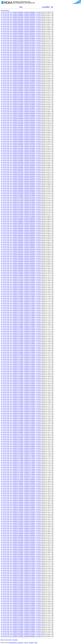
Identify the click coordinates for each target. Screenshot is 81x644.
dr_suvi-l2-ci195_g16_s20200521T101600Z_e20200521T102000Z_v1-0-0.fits (21, 279)
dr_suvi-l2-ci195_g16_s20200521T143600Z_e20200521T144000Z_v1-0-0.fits (21, 392)
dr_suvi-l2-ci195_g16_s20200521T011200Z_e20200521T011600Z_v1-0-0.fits (21, 44)
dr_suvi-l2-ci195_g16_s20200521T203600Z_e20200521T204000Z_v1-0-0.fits (21, 549)
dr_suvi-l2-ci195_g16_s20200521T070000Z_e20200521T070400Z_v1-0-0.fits (21, 193)
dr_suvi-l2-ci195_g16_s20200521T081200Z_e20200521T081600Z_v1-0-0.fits (21, 225)
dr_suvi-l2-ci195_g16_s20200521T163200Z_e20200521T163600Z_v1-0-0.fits (21, 443)
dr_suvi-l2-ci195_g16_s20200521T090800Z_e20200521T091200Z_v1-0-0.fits (21, 249)
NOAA (26, 643)
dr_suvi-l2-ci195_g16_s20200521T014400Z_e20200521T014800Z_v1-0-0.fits (21, 57)
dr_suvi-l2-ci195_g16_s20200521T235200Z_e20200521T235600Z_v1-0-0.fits (21, 635)
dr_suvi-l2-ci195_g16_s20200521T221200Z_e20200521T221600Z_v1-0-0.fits (21, 591)
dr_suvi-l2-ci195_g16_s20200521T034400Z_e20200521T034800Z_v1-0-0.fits (21, 108)
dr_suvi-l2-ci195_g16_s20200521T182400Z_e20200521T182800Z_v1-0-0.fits (21, 492)
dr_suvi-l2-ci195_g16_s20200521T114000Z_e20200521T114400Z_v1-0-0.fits (21, 316)
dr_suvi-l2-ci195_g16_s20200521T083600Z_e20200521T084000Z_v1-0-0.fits (21, 235)
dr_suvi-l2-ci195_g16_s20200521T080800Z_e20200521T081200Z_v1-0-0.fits (21, 223)
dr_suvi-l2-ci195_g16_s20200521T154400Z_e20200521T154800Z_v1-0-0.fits (21, 422)
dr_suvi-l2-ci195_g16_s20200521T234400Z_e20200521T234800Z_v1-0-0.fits (21, 631)
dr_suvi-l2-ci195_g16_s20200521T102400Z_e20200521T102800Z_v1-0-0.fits (21, 282)
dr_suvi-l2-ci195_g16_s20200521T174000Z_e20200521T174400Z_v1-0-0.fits (21, 472)
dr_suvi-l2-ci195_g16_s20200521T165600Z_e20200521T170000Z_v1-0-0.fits (21, 453)
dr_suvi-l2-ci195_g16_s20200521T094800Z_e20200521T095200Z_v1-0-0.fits (21, 267)
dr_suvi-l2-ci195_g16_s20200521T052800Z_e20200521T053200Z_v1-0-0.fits (21, 153)
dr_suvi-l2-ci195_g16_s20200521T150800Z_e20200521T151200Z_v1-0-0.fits (21, 406)
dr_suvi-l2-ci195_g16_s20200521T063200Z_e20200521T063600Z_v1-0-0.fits (21, 181)
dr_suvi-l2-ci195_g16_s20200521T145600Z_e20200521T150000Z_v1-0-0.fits (21, 401)
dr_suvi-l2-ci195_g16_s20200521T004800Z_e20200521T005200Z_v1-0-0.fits (21, 33)
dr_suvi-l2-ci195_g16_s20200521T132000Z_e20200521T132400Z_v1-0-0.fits (21, 359)
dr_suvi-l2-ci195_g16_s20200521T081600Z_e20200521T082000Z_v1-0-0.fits (21, 227)
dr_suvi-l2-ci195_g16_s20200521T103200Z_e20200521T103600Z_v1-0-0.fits (21, 286)
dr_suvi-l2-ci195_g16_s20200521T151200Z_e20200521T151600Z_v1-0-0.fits (21, 408)
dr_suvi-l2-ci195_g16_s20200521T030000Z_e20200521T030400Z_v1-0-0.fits (21, 89)
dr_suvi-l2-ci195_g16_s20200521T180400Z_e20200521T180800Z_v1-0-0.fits (21, 483)
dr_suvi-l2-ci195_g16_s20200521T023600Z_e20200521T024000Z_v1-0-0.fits (21, 78)
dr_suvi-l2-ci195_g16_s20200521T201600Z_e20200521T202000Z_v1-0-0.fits (21, 540)
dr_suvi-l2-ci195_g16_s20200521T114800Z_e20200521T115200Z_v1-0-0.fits (21, 319)
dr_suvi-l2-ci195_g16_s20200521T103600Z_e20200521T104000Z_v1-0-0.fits (21, 288)
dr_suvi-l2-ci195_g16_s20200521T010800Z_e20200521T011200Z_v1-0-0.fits (21, 42)
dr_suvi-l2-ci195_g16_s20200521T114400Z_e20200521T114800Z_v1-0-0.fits (21, 317)
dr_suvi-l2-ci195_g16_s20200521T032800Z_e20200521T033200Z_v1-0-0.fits (21, 101)
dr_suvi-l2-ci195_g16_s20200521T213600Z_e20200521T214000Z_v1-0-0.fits (21, 575)
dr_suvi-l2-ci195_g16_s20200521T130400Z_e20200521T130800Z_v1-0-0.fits (21, 352)
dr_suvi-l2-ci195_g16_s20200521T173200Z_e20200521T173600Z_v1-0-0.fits (21, 469)
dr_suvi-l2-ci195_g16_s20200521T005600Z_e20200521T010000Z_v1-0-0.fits (21, 37)
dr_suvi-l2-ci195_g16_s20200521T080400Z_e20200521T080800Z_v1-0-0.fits (21, 221)
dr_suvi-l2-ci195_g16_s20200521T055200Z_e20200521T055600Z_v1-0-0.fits (21, 164)
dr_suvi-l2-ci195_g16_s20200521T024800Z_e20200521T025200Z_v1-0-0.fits (21, 84)
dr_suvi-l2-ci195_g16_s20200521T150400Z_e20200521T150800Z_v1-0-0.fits (21, 404)
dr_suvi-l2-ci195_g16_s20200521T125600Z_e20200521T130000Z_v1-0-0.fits (21, 349)
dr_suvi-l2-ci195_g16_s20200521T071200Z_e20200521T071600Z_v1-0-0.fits (21, 199)
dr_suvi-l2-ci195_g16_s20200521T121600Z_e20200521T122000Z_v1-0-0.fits (21, 331)
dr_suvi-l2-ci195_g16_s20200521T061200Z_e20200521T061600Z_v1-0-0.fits (21, 173)
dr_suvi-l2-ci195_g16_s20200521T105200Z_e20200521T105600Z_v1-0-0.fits (21, 295)
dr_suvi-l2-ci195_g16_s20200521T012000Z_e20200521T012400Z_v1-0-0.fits (21, 47)
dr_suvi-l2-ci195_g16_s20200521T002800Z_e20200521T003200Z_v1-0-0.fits (21, 24)
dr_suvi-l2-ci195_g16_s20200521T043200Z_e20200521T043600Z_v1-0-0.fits (21, 129)
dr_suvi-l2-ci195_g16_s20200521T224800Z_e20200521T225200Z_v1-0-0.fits (21, 607)
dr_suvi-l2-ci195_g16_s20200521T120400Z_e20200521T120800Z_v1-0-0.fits (21, 326)
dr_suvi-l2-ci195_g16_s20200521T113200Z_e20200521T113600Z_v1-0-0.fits (21, 312)
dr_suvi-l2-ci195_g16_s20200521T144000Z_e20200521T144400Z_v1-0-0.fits (21, 394)
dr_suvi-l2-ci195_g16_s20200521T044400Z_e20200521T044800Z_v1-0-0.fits (21, 134)
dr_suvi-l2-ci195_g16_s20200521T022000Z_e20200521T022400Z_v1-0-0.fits (21, 73)
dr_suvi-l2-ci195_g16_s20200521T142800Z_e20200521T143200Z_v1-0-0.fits (21, 389)
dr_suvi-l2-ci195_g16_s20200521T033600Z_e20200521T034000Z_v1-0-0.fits (21, 105)
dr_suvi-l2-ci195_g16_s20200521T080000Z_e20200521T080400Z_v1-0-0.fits (21, 220)
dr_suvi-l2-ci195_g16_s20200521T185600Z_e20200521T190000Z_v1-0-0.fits (21, 506)
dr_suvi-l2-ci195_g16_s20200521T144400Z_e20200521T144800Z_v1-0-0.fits (21, 396)
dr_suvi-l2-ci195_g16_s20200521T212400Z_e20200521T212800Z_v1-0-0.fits (21, 570)
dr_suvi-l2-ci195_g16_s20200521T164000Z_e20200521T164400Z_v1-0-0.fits (21, 446)
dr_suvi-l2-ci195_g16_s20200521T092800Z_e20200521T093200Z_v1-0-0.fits (21, 258)
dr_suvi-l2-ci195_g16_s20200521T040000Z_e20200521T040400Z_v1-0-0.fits (21, 115)
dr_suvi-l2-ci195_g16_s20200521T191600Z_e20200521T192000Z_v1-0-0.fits (21, 514)
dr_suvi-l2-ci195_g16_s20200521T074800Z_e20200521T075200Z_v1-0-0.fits (21, 214)
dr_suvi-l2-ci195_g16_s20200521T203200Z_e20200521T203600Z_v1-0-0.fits (21, 547)
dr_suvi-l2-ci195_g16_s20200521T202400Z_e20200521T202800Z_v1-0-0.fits (21, 544)
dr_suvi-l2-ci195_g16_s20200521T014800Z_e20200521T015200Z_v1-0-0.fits (21, 59)
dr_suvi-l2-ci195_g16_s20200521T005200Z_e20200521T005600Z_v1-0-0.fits (21, 35)
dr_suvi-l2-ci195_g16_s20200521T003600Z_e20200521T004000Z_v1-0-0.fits (21, 28)
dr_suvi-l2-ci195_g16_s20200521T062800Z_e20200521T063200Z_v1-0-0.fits (21, 180)
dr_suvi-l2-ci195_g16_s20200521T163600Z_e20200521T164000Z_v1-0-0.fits (21, 445)
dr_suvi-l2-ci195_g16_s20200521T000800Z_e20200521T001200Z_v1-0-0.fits (21, 16)
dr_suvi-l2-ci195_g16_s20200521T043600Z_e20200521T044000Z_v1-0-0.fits (21, 131)
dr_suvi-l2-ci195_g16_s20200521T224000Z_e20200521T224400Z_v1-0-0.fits (21, 603)
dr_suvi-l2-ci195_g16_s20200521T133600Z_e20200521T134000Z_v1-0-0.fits (21, 366)
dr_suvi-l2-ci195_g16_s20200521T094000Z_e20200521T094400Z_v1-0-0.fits (21, 263)
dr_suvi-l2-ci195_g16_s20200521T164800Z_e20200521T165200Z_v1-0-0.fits (21, 450)
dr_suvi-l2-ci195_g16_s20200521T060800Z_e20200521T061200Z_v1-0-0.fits (21, 171)
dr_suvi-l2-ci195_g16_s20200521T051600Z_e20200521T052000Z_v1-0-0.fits (21, 148)
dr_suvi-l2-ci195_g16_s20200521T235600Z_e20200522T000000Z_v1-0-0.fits (21, 636)
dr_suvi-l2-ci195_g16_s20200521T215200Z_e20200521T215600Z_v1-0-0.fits (21, 582)
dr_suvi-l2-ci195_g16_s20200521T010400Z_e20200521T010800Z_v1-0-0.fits (21, 40)
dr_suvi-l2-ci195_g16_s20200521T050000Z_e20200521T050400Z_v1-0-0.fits (21, 141)
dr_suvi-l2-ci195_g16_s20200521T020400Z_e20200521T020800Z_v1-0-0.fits (21, 66)
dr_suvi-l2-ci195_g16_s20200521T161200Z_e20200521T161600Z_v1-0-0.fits (21, 434)
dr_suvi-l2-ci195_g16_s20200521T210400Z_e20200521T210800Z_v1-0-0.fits (21, 561)
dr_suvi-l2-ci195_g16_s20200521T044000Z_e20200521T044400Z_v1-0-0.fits (21, 132)
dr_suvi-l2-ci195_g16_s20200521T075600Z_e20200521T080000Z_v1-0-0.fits (21, 218)
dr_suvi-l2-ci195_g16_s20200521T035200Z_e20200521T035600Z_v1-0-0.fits (21, 112)
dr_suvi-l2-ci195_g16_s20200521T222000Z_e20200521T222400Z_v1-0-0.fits (21, 595)
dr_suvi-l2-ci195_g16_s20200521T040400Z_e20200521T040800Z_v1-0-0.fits (21, 117)
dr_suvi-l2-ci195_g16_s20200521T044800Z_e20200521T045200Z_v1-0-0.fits (21, 136)
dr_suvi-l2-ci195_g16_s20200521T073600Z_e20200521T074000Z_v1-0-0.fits (21, 209)
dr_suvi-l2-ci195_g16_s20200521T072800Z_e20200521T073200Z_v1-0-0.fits (21, 206)
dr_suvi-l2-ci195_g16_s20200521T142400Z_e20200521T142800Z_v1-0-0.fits (21, 387)
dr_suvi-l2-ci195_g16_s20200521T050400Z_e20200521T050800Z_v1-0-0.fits (21, 143)
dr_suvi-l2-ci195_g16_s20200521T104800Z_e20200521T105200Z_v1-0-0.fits (21, 293)
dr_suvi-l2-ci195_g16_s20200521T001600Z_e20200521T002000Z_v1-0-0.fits (21, 19)
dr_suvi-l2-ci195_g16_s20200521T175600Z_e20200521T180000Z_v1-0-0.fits (21, 479)
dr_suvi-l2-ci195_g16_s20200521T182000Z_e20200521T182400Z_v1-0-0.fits (21, 490)
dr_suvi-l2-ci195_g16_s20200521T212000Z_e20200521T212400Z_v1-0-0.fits (21, 568)
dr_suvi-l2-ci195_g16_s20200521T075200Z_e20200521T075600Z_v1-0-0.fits (21, 216)
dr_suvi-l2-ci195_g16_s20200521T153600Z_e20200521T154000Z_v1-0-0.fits (21, 418)
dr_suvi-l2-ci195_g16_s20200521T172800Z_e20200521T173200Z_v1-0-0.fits (21, 467)
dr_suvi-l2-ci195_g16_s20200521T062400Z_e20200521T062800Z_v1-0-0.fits (21, 178)
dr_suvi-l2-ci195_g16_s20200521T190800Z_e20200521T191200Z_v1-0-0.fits (21, 511)
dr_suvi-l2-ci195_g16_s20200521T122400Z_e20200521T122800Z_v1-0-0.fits (21, 335)
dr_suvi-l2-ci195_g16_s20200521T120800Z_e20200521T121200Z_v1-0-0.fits (21, 328)
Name (21, 7)
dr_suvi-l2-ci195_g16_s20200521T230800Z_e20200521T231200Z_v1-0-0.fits (21, 615)
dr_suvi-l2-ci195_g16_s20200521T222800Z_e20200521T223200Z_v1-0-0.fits (21, 598)
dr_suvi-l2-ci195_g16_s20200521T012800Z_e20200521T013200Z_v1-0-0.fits (21, 51)
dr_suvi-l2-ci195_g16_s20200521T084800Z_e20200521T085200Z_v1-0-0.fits (21, 241)
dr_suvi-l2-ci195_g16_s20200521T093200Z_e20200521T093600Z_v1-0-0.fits (21, 260)
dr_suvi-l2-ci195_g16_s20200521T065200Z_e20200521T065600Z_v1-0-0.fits (21, 190)
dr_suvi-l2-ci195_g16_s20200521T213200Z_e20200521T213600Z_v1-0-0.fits (21, 574)
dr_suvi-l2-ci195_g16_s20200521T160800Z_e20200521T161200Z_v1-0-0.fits (21, 432)
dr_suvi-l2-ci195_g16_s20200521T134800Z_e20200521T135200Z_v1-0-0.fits (21, 371)
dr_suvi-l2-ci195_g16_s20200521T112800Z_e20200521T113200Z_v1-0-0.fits (21, 310)
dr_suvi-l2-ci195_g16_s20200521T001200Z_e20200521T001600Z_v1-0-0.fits (21, 17)
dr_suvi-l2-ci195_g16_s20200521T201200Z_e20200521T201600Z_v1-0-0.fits (21, 539)
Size (52, 7)
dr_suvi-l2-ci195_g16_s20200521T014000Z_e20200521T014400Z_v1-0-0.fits (21, 56)
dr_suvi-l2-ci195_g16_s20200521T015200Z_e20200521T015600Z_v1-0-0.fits (21, 61)
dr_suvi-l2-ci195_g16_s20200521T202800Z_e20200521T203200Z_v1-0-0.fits (21, 546)
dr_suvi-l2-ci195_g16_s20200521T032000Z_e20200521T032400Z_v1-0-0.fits (21, 98)
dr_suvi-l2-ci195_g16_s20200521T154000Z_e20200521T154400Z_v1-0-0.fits (21, 420)
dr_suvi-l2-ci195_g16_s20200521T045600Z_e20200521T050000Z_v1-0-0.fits (21, 139)
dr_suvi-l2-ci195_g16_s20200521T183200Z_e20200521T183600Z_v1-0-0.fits (21, 495)
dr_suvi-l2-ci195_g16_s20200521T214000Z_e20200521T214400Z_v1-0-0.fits (21, 577)
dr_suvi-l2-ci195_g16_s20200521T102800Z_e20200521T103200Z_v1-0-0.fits (21, 284)
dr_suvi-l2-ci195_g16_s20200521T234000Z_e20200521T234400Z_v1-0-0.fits (21, 629)
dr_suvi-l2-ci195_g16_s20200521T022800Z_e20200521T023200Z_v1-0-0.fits (21, 75)
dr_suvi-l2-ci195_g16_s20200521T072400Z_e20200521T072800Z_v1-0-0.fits (21, 204)
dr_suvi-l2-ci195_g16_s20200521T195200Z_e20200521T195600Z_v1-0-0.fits (21, 530)
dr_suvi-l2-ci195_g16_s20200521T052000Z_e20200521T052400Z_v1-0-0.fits (21, 150)
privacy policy (8, 640)
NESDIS (31, 643)
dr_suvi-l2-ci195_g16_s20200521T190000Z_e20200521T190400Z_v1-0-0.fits (21, 507)
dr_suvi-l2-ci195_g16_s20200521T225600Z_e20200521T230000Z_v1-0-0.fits (21, 610)
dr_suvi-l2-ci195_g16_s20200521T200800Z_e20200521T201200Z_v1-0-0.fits (21, 537)
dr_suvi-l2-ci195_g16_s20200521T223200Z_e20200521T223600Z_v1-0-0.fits (21, 600)
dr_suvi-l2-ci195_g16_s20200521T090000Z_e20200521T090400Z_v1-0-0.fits (21, 246)
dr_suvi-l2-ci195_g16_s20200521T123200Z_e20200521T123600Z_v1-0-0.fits (21, 338)
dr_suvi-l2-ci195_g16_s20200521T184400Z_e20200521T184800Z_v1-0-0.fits (21, 500)
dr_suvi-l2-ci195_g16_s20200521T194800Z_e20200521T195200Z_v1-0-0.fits (21, 528)
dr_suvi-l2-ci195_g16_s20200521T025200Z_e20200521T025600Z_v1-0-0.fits (21, 85)
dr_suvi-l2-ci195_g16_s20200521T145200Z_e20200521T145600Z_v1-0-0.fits (21, 399)
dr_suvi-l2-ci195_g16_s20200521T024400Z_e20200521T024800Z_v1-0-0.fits (21, 82)
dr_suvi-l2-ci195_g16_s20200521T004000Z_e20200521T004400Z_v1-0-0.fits (21, 30)
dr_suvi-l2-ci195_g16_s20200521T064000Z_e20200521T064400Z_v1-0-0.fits (21, 185)
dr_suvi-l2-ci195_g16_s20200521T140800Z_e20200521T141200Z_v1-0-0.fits (21, 380)
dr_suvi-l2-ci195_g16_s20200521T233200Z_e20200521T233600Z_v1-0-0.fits (21, 626)
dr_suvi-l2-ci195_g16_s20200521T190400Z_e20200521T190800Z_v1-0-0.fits (21, 509)
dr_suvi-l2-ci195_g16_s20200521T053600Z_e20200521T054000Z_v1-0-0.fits (21, 157)
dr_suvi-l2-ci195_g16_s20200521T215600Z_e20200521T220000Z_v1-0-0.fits (21, 584)
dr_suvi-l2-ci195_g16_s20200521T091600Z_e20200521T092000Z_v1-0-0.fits (21, 253)
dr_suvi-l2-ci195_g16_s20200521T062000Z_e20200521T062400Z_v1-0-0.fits (21, 176)
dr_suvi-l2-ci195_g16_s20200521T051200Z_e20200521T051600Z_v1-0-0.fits (21, 146)
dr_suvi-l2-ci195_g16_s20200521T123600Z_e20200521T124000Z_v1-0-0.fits (21, 340)
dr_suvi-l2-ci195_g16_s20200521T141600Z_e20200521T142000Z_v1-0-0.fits (21, 384)
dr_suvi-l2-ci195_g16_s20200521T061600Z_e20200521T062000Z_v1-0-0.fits (21, 174)
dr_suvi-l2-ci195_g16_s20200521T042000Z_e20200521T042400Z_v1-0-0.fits (21, 124)
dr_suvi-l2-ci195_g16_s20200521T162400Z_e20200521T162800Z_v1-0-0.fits (21, 439)
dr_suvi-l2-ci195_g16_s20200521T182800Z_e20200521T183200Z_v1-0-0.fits (21, 493)
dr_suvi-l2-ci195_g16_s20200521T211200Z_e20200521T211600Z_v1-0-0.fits (21, 565)
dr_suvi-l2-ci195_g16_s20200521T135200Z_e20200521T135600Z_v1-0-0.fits (21, 373)
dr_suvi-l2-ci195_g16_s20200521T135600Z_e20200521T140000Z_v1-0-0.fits (21, 375)
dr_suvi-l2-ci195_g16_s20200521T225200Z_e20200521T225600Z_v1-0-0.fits (21, 608)
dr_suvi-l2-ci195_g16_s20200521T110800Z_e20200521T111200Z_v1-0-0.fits (21, 302)
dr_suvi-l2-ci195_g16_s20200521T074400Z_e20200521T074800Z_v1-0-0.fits (21, 213)
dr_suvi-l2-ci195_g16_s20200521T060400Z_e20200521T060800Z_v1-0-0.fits (21, 169)
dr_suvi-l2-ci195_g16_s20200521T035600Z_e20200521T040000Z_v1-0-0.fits (21, 113)
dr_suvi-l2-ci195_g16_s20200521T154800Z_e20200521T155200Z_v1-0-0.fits (21, 424)
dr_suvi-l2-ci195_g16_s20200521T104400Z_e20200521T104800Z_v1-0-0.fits (21, 291)
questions (15, 640)
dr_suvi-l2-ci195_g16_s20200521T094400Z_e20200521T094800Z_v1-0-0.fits (21, 265)
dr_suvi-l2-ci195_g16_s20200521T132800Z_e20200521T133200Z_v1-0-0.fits (21, 363)
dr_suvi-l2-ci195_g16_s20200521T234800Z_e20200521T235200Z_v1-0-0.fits (21, 633)
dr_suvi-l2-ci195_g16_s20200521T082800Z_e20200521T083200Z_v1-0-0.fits (21, 232)
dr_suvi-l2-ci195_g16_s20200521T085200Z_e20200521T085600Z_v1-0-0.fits (21, 242)
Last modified (46, 7)
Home (2, 640)
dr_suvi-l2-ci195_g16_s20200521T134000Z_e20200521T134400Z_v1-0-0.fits (21, 368)
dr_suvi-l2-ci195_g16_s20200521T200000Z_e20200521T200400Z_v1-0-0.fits (21, 533)
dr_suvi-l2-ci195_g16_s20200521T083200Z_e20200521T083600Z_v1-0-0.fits (21, 234)
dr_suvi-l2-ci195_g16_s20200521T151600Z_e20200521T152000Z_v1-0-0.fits (21, 410)
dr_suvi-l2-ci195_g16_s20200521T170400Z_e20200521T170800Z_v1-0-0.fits (21, 457)
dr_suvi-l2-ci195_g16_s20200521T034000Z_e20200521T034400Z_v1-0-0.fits (21, 106)
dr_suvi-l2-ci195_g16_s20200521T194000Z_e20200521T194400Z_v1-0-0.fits (21, 525)
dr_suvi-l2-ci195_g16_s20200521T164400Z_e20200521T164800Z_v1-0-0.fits (21, 448)
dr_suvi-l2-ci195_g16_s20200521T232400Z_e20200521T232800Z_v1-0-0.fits (21, 622)
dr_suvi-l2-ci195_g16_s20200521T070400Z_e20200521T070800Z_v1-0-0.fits (21, 195)
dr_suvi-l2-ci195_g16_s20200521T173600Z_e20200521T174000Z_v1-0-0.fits (21, 471)
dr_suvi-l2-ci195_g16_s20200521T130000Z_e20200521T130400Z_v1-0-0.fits (21, 350)
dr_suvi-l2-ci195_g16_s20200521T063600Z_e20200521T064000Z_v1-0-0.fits (21, 183)
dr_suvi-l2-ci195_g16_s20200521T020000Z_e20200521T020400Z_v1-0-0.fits (21, 64)
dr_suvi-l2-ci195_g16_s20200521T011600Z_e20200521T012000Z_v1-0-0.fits (21, 45)
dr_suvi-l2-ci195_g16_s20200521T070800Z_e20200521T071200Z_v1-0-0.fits (21, 197)
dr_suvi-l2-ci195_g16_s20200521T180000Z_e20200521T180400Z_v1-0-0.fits (21, 481)
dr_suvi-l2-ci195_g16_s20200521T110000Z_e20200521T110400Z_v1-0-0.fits (21, 298)
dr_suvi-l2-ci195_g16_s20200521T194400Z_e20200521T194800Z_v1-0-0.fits (21, 527)
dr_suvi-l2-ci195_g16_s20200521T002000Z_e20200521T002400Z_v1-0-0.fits (21, 21)
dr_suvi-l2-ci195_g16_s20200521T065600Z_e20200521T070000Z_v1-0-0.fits (21, 192)
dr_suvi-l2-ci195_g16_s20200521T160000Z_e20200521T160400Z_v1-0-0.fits (21, 429)
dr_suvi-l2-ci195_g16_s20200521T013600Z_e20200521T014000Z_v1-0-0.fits (21, 54)
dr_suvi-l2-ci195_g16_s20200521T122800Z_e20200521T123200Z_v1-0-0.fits (21, 336)
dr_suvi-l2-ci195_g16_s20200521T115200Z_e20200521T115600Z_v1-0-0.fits (21, 321)
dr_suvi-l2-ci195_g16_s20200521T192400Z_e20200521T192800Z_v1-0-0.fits (21, 518)
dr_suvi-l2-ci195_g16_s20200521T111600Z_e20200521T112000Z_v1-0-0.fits (21, 305)
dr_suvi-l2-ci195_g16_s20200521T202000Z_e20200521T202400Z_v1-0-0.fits (21, 542)
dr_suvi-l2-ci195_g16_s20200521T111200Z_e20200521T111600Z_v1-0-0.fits (21, 303)
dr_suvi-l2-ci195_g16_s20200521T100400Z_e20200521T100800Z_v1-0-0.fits (21, 274)
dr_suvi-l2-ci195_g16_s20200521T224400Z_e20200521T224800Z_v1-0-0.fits (21, 605)
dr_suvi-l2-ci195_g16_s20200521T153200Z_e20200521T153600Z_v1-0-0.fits (21, 417)
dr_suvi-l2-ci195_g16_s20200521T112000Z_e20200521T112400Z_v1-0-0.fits (21, 307)
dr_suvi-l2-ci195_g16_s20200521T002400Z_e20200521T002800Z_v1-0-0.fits (21, 23)
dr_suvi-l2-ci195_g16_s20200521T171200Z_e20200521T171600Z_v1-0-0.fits (21, 460)
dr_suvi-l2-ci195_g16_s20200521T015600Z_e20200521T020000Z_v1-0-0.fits (21, 63)
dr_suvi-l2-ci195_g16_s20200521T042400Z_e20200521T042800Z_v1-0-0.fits (21, 125)
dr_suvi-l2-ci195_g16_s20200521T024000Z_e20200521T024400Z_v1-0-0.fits (21, 80)
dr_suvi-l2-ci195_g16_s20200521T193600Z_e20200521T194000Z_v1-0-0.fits (21, 523)
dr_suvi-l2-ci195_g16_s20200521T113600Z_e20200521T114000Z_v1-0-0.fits (21, 314)
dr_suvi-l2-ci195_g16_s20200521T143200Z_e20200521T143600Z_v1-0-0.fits (21, 391)
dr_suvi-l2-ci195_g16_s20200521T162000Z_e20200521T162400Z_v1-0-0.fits (21, 438)
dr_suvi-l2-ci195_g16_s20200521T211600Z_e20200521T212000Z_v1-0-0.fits (21, 567)
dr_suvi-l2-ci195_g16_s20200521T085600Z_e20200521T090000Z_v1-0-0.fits (21, 244)
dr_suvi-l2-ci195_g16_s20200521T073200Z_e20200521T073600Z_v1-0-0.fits (21, 207)
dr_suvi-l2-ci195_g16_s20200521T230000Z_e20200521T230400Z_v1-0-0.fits (21, 612)
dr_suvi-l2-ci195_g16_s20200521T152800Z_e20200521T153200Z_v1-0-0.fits (21, 415)
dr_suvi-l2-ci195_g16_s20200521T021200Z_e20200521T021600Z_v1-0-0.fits (21, 70)
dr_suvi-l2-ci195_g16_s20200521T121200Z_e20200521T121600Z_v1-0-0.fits (21, 329)
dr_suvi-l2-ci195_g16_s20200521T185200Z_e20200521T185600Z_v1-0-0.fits (21, 504)
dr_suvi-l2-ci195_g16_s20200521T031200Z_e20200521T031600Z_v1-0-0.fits (21, 94)
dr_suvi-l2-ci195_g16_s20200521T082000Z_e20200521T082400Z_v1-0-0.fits (21, 228)
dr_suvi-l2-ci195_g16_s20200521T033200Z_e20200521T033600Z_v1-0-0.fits (21, 103)
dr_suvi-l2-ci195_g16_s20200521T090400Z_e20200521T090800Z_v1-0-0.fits (21, 248)
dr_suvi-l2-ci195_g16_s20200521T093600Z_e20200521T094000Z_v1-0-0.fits (21, 261)
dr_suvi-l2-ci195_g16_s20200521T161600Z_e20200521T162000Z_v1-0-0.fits (21, 436)
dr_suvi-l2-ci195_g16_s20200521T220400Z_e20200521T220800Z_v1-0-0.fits (21, 588)
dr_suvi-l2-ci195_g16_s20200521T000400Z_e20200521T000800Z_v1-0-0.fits (21, 14)
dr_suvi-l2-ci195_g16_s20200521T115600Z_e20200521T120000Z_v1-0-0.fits (21, 323)
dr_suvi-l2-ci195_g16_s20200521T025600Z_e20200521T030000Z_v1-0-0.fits (21, 87)
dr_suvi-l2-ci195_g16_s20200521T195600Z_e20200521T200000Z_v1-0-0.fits (21, 532)
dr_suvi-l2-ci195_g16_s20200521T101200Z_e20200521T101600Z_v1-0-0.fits (21, 277)
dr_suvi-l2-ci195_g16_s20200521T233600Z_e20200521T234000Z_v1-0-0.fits (21, 628)
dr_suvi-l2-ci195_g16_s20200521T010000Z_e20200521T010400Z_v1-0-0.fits (21, 38)
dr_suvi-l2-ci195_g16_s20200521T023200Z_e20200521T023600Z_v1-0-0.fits (21, 77)
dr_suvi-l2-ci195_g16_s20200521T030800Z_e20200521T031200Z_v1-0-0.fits (21, 92)
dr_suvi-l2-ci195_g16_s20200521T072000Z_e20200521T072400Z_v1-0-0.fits (21, 202)
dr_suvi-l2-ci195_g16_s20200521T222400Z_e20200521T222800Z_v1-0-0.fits (21, 596)
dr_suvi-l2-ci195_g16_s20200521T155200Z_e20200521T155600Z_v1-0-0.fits (21, 425)
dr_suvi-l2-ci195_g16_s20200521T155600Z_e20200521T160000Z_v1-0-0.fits (21, 427)
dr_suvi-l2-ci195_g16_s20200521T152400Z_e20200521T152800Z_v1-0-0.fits (21, 413)
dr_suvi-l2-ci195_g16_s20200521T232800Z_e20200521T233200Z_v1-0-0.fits (21, 624)
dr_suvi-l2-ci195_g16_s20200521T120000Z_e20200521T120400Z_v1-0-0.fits (21, 324)
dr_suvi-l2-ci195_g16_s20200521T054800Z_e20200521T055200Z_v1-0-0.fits (21, 162)
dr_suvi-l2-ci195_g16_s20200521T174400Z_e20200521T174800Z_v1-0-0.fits (21, 474)
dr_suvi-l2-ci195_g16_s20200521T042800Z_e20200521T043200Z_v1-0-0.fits (21, 127)
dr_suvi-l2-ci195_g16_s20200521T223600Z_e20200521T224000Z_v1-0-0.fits (21, 601)
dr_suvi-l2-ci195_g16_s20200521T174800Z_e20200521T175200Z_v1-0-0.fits (21, 476)
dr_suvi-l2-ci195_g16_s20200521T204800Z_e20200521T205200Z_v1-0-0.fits (21, 554)
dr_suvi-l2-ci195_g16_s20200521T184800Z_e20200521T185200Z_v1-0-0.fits (21, 502)
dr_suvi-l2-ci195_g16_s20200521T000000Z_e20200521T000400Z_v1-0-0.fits (21, 12)
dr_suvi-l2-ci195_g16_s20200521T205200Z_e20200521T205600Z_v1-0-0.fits (21, 556)
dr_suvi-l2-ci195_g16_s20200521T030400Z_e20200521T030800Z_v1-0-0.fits (21, 91)
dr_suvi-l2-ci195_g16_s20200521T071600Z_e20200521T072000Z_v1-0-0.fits (21, 200)
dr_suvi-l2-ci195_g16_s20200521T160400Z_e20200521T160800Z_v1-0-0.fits (21, 431)
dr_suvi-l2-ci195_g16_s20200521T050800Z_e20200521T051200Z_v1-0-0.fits (21, 145)
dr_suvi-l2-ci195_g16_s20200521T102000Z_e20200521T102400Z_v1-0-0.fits (21, 281)
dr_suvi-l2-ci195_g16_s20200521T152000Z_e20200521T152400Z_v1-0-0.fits (21, 411)
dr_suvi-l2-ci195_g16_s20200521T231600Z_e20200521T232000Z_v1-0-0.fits (21, 619)
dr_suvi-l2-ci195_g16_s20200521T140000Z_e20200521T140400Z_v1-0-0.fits (21, 377)
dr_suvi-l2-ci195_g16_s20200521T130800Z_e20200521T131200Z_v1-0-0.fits (21, 354)
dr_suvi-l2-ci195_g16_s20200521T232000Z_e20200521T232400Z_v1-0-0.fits (21, 621)
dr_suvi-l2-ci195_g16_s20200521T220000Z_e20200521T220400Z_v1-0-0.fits (21, 586)
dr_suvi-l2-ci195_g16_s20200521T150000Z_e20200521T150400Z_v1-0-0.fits (21, 403)
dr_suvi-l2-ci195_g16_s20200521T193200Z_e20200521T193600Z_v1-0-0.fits (21, 521)
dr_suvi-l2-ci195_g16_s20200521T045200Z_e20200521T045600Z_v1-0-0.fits (21, 138)
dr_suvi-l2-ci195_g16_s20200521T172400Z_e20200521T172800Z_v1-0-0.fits (21, 465)
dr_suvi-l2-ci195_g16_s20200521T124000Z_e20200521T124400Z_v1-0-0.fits (21, 342)
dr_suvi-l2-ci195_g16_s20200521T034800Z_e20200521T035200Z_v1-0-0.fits (21, 110)
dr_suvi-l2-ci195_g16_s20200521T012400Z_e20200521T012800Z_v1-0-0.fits (21, 49)
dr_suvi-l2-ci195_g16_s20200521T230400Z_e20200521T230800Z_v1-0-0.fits (21, 614)
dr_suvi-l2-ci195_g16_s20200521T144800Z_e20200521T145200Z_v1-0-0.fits (21, 397)
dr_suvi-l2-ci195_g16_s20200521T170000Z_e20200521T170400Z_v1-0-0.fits (21, 455)
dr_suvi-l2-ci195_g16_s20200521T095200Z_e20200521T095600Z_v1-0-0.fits (21, 268)
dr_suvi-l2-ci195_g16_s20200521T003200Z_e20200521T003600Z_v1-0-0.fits (21, 26)
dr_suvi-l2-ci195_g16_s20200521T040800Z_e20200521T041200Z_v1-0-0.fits (21, 119)
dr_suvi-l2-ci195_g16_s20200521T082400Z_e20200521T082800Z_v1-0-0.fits (21, 230)
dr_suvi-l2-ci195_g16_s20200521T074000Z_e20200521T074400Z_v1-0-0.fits (21, 211)
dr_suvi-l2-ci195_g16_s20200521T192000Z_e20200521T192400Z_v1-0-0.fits (21, 516)
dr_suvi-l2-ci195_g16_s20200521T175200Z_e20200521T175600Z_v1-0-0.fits (21, 478)
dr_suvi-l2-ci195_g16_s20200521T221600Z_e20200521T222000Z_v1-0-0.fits (21, 593)
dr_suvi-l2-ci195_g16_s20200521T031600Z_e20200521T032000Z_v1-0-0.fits (21, 96)
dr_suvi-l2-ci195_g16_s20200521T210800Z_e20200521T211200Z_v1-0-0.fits (21, 563)
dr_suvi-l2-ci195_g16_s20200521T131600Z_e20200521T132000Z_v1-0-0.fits (21, 357)
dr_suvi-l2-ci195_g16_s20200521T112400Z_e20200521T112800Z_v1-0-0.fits (21, 309)
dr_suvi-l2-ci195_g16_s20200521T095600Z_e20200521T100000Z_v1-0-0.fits (21, 270)
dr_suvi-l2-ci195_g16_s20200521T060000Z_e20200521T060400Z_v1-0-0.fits (21, 167)
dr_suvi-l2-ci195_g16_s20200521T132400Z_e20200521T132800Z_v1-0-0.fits (21, 361)
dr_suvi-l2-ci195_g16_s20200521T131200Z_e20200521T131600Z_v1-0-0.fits (21, 356)
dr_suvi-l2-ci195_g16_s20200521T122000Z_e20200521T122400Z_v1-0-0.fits (21, 333)
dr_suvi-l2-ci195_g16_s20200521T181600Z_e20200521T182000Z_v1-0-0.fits (21, 488)
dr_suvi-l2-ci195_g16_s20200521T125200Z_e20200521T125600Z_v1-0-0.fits (21, 347)
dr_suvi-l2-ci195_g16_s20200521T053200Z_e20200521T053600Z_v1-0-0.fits (21, 155)
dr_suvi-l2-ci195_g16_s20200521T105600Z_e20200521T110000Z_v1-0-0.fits (21, 296)
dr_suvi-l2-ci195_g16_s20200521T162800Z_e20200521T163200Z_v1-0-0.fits (21, 441)
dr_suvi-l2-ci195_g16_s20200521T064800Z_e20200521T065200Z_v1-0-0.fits (21, 188)
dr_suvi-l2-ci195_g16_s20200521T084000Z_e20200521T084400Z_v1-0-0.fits (21, 237)
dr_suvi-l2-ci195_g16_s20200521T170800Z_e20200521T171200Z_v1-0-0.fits (21, 459)
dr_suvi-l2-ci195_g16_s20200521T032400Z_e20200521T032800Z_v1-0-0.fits (21, 99)
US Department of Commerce (16, 643)
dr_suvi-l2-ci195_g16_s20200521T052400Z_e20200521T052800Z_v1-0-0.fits (21, 152)
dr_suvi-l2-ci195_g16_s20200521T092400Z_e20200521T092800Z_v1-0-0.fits (21, 256)
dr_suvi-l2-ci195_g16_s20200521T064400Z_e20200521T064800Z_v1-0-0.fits (21, 187)
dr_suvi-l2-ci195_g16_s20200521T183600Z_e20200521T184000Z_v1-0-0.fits (21, 497)
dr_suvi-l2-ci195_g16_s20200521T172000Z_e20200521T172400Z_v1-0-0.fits (21, 464)
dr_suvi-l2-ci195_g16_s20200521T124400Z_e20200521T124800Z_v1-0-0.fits (21, 343)
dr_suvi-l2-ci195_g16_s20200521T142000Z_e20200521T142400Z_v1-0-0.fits (21, 385)
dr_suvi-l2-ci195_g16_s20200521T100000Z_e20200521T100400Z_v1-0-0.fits (21, 272)
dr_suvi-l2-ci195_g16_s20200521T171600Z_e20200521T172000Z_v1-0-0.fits (21, 462)
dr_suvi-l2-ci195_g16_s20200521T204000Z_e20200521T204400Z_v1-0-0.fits (21, 551)
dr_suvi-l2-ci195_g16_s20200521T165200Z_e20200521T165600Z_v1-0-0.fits (21, 452)
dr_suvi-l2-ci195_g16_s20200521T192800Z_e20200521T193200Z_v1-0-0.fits (21, 520)
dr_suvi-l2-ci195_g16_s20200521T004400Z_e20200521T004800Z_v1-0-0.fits (21, 31)
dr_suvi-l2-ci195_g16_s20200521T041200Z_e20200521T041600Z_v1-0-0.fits (21, 120)
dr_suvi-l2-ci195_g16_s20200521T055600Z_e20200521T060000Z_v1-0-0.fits (21, 166)
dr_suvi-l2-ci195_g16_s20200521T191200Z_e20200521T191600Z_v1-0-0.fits (21, 513)
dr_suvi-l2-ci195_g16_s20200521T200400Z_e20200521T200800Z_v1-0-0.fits (21, 535)
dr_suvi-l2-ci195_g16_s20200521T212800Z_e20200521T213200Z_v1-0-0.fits (21, 572)
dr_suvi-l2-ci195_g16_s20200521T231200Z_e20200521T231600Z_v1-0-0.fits (21, 617)
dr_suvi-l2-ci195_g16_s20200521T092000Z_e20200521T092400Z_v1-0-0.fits (21, 255)
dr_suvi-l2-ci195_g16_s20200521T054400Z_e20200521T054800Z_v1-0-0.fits (21, 160)
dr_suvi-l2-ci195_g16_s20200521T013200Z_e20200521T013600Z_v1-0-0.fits (21, 52)
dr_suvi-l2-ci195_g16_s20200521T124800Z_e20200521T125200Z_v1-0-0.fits (21, 345)
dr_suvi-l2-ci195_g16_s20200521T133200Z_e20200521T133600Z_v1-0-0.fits (21, 364)
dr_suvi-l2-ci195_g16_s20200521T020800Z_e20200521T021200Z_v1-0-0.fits (21, 68)
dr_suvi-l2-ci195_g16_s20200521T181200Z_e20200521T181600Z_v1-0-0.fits (21, 486)
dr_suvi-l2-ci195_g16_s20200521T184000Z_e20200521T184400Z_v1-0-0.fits (21, 499)
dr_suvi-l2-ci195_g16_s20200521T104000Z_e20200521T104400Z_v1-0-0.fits (21, 289)
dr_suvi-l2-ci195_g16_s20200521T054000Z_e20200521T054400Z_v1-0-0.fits (21, 159)
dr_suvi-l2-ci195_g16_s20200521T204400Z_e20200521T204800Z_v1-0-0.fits (21, 553)
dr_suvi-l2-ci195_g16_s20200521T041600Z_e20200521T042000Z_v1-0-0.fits (21, 122)
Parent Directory (5, 10)
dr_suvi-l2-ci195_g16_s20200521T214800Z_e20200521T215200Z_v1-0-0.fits (21, 581)
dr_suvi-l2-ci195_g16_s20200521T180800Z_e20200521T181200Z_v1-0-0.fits (21, 485)
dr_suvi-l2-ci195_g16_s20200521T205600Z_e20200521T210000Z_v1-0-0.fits (21, 558)
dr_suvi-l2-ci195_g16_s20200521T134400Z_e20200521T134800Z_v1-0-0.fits (21, 370)
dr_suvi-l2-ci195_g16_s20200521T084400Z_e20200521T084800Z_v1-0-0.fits (21, 239)
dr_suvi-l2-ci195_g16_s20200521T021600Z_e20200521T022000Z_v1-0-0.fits (21, 71)
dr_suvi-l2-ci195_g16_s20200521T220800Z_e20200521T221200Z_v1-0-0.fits (21, 589)
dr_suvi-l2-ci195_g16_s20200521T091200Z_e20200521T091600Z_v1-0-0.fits (21, 251)
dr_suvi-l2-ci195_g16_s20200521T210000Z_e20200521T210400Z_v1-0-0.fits (21, 560)
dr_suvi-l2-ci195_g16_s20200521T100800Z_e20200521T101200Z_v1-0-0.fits (21, 275)
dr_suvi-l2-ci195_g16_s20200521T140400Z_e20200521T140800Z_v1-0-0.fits (21, 378)
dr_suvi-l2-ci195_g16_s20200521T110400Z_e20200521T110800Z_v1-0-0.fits (21, 300)
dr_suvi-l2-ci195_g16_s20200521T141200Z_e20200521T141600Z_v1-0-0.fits (21, 382)
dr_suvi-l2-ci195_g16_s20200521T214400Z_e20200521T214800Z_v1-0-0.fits (21, 579)
